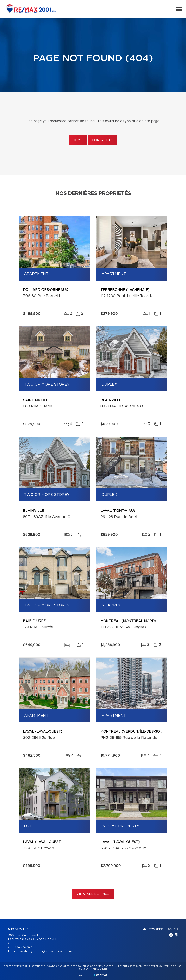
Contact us (103, 140)
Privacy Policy (153, 966)
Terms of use (173, 966)
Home (78, 140)
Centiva (101, 975)
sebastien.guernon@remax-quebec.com (44, 951)
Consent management (93, 969)
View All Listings (93, 894)
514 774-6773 (24, 947)
